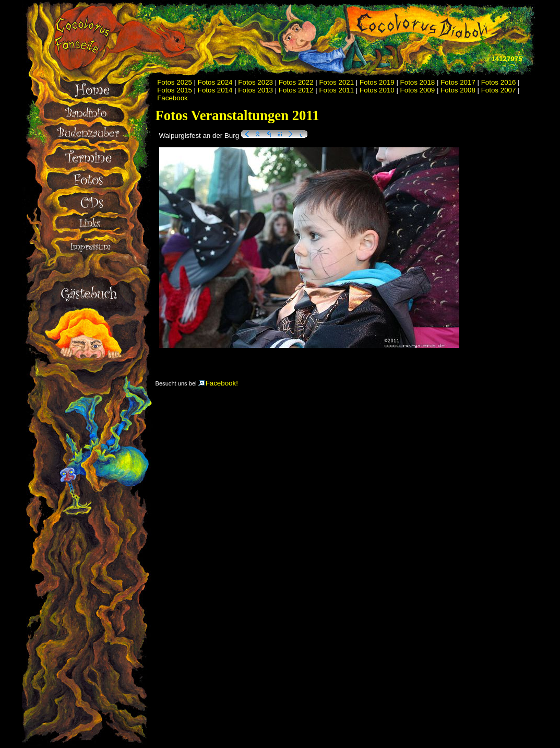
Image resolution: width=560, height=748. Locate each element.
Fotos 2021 (336, 82)
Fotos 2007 (499, 90)
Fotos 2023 (255, 82)
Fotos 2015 (175, 90)
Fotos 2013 (255, 90)
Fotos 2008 (458, 90)
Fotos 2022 (296, 82)
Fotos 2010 (377, 90)
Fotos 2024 (215, 82)
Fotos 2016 (499, 82)
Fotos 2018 (418, 82)
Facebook (172, 98)
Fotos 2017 (458, 82)
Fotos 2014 (215, 90)
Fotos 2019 (377, 82)
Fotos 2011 (336, 90)
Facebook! (218, 383)
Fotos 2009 (418, 90)
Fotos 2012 (296, 90)
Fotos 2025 (175, 82)
